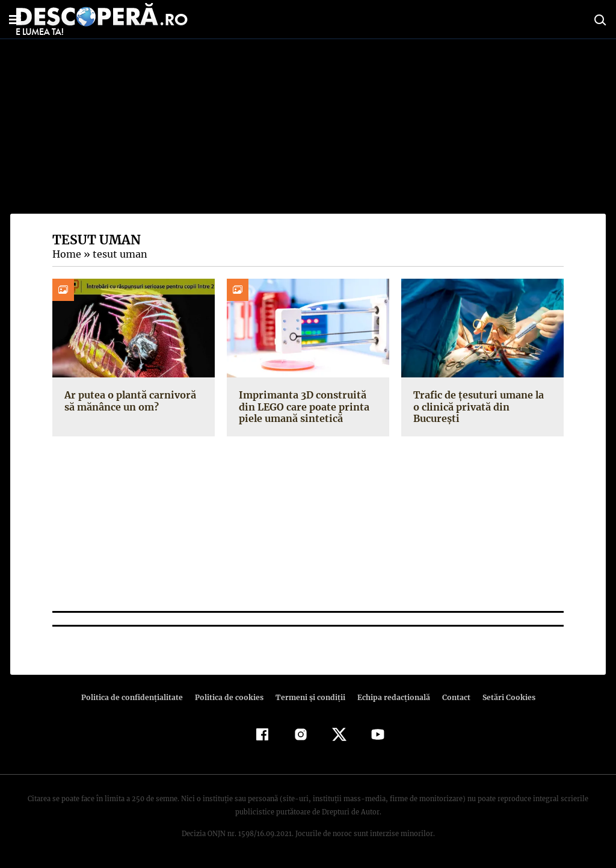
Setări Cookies (502, 697)
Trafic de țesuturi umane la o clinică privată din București (481, 401)
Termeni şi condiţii (309, 697)
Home (66, 254)
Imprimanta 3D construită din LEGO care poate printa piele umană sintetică (302, 406)
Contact (451, 697)
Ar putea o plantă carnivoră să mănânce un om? (128, 401)
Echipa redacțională (390, 697)
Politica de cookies (230, 697)
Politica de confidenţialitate (137, 697)
